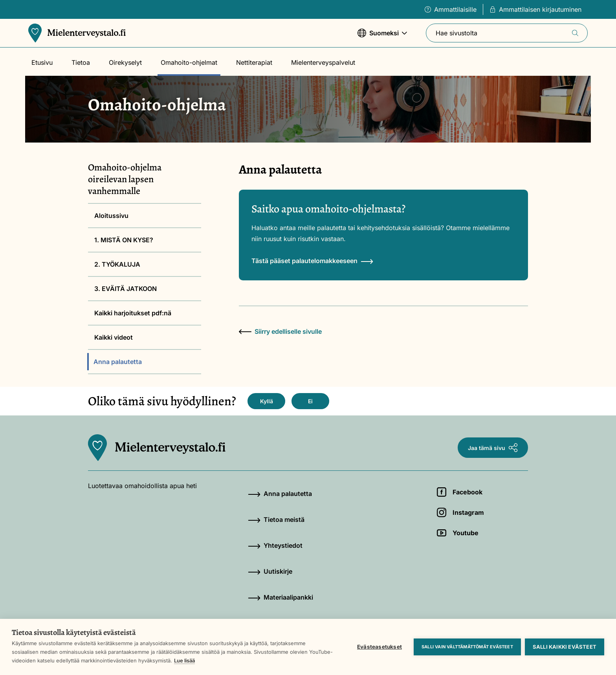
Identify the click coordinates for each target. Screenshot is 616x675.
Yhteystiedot (275, 545)
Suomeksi (382, 37)
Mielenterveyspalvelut (323, 62)
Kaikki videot (114, 337)
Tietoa (81, 62)
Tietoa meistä (276, 520)
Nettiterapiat (254, 62)
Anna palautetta (118, 362)
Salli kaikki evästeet (565, 647)
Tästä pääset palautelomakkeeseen (312, 261)
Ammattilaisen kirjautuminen (535, 9)
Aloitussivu (111, 216)
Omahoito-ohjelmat (189, 62)
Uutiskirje (270, 571)
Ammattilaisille (451, 9)
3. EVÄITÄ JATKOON (126, 289)
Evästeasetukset (379, 647)
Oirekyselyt (125, 62)
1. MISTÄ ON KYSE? (124, 240)
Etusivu (42, 62)
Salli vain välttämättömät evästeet (467, 647)
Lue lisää (184, 660)
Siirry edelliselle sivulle (280, 331)
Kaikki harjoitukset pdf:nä (133, 313)
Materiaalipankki (280, 597)
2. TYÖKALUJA (117, 264)
